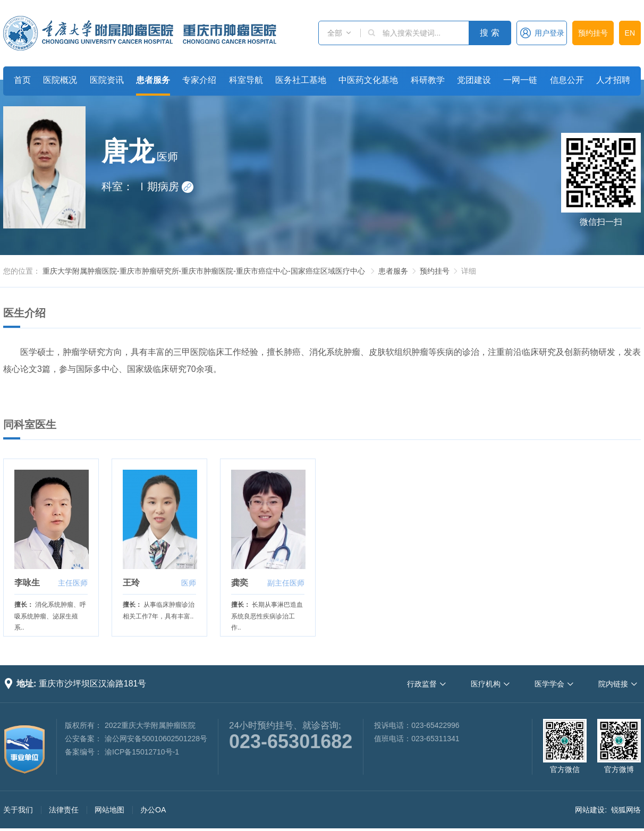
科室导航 (246, 80)
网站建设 (590, 810)
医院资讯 (107, 80)
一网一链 (520, 80)
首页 (22, 80)
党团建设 (474, 80)
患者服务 (153, 80)
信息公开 (567, 80)
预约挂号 (593, 33)
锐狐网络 (626, 810)
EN (630, 33)
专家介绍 (199, 80)
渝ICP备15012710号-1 (142, 752)
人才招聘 (613, 80)
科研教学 (428, 80)
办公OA (153, 810)
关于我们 (18, 810)
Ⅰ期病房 (165, 186)
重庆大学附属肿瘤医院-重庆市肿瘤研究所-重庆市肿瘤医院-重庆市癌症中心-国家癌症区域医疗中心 (204, 271)
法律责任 (64, 810)
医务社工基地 (301, 80)
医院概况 (60, 80)
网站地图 (109, 810)
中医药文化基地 (368, 80)
